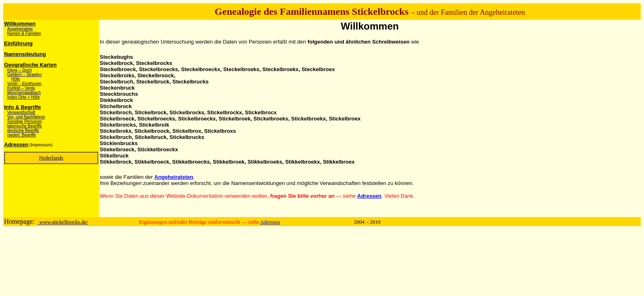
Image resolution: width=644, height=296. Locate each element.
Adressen (270, 222)
